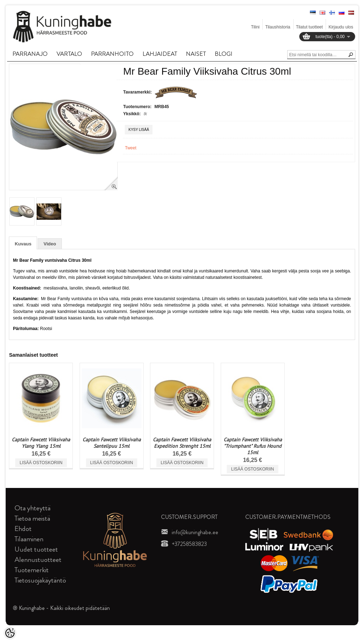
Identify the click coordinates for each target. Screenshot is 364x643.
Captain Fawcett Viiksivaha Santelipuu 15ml (112, 443)
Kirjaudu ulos (341, 27)
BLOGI (224, 54)
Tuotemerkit (32, 570)
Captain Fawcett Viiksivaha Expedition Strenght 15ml (182, 443)
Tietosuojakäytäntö (40, 580)
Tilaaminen (29, 539)
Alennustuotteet (38, 560)
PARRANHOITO (112, 54)
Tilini (255, 27)
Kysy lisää (139, 130)
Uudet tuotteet (36, 549)
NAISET (196, 54)
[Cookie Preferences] (10, 633)
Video (50, 244)
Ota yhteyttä (33, 508)
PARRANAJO (30, 54)
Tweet (130, 148)
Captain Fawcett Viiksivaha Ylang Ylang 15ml (41, 443)
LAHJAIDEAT (160, 54)
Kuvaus (23, 244)
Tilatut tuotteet (310, 27)
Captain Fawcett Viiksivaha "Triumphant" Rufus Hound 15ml (253, 446)
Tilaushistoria (278, 27)
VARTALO (69, 54)
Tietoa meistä (32, 518)
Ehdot (23, 529)
